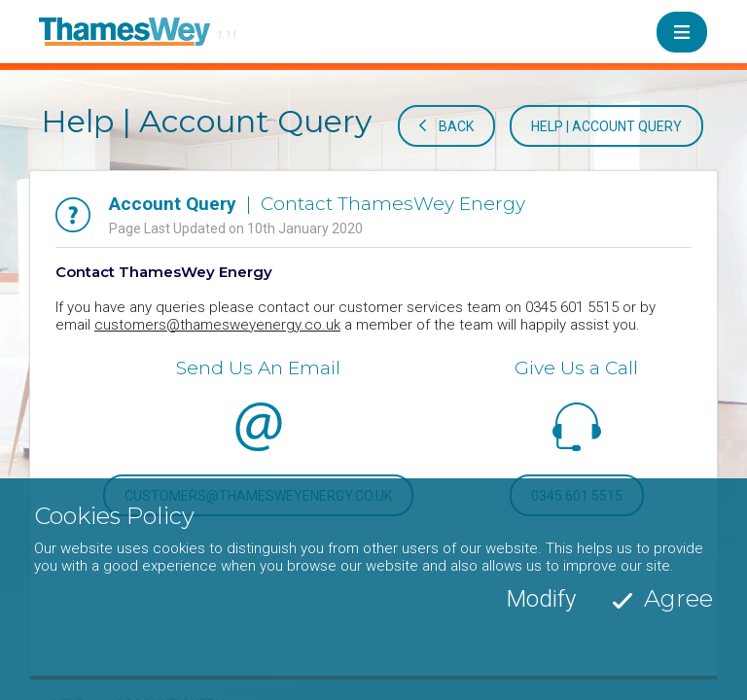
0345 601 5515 (577, 496)
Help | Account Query (606, 126)
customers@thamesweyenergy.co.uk (217, 325)
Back (456, 126)
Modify (541, 638)
